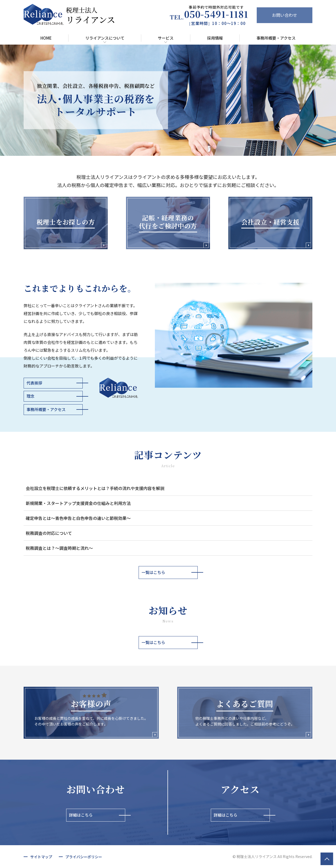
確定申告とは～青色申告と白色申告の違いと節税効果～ (78, 518)
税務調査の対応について (49, 533)
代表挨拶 (34, 383)
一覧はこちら (153, 572)
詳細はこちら (81, 815)
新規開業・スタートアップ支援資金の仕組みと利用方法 (78, 503)
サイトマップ (41, 857)
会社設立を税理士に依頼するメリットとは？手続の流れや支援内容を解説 (95, 488)
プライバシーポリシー (84, 857)
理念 (30, 396)
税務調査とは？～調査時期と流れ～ (59, 548)
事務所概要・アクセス (46, 409)
